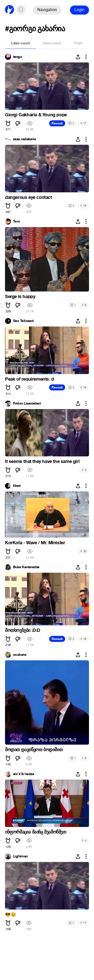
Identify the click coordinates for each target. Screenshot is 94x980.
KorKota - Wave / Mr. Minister (35, 543)
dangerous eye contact (28, 197)
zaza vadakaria (24, 139)
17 (83, 123)
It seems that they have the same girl (42, 461)
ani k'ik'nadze (24, 774)
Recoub (57, 123)
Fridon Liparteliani (27, 404)
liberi (17, 486)
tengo (18, 57)
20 (83, 551)
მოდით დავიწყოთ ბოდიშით (34, 750)
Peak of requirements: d (29, 379)
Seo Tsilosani (23, 321)
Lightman (20, 856)
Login (79, 10)
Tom (16, 222)
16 (83, 206)
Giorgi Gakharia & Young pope (36, 115)
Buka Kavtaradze (26, 567)
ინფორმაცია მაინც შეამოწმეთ (36, 832)
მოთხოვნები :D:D (23, 630)
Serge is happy (20, 297)
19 (83, 387)
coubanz (20, 655)
